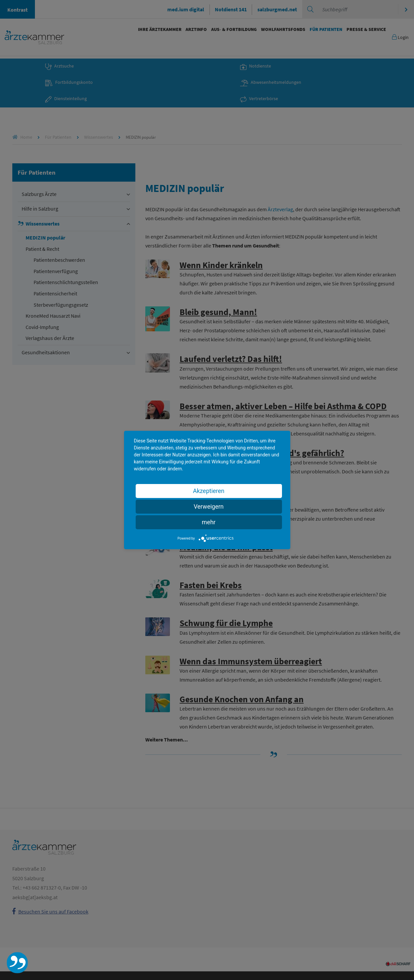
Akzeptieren (209, 491)
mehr (209, 522)
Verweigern (208, 506)
